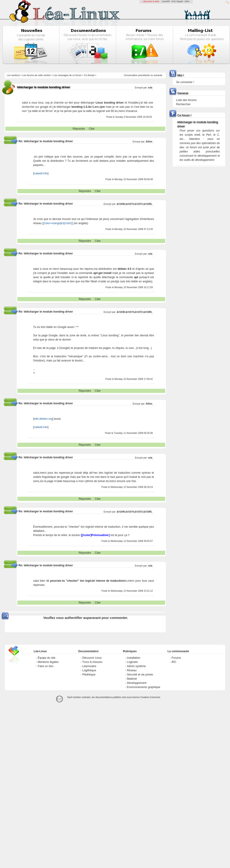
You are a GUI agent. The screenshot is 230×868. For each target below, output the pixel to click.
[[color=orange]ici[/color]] (58, 223)
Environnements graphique (143, 687)
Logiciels (132, 662)
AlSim (149, 142)
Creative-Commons (150, 697)
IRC (174, 662)
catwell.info (41, 173)
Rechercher (183, 104)
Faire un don (45, 666)
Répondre (79, 129)
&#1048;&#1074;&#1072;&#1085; (134, 204)
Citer (92, 129)
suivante (158, 75)
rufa (150, 88)
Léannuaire (89, 666)
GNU (187, 1)
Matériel (132, 679)
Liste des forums (186, 100)
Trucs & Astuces (92, 662)
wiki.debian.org (43, 419)
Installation (133, 658)
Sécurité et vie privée (140, 675)
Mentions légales (48, 662)
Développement (137, 683)
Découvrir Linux (92, 658)
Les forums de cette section (37, 75)
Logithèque (89, 670)
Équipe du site (46, 658)
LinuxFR (166, 1)
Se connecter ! (185, 82)
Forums (176, 658)
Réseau (132, 670)
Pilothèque (89, 675)
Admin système (136, 666)
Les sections (13, 75)
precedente (144, 75)
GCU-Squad (177, 1)
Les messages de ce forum (68, 75)
